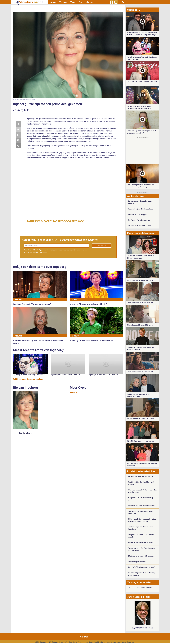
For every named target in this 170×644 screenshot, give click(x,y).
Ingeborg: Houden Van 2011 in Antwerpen (103, 375)
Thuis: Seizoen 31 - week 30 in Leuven (141, 419)
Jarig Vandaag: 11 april (139, 597)
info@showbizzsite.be (97, 642)
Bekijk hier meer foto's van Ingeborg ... (29, 379)
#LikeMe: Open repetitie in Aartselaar (140, 441)
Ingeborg (74, 392)
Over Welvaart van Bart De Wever (139, 226)
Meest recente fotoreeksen (141, 233)
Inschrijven (102, 246)
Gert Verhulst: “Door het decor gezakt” (142, 506)
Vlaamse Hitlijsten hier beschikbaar (141, 209)
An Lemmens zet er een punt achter (140, 476)
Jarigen (90, 2)
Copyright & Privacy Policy (78, 642)
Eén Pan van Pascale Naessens (139, 220)
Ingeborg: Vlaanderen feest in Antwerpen (66, 375)
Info (66, 642)
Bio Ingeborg (26, 433)
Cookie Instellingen (114, 642)
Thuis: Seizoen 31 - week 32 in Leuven (141, 280)
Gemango (130, 642)
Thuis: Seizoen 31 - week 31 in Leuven (141, 325)
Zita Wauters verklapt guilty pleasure (141, 556)
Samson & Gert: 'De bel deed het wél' (55, 221)
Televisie (63, 2)
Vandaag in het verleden (139, 582)
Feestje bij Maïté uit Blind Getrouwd (140, 543)
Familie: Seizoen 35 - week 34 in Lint (140, 372)
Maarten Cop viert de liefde (138, 562)
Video (73, 2)
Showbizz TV (134, 10)
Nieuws (53, 2)
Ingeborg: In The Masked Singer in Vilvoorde (29, 375)
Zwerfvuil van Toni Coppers (138, 215)
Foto (81, 2)
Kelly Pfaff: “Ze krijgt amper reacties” (141, 567)
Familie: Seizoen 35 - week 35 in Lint (140, 303)
